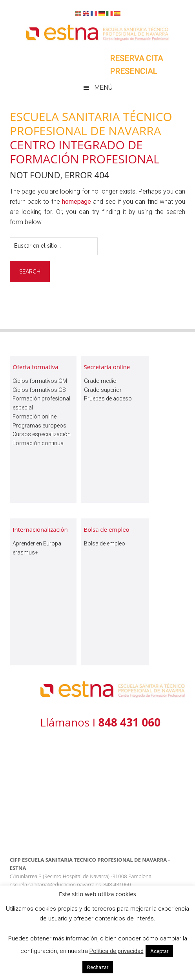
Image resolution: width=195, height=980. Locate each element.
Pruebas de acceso (108, 399)
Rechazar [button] (98, 967)
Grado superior (103, 390)
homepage (77, 202)
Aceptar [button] (159, 951)
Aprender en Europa (37, 543)
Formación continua (38, 443)
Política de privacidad (117, 951)
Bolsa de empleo (105, 543)
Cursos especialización (42, 434)
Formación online (35, 417)
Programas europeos (39, 426)
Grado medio (100, 381)
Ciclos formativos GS (39, 390)
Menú (103, 88)
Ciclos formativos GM (40, 381)
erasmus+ (25, 552)
